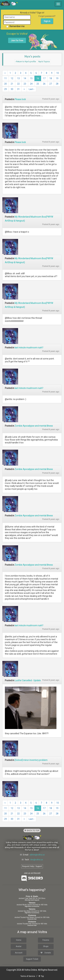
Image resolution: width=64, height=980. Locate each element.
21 (12, 84)
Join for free (17, 41)
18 (51, 78)
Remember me (15, 26)
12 (12, 78)
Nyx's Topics (44, 62)
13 (18, 78)
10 (58, 73)
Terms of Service (28, 976)
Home (19, 940)
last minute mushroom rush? (29, 348)
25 (38, 84)
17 (44, 78)
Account (19, 953)
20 (6, 84)
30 (12, 89)
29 (6, 89)
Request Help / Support (32, 866)
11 (6, 78)
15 (31, 78)
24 (31, 84)
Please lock (20, 99)
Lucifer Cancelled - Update (28, 680)
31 (18, 89)
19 (57, 78)
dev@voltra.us (37, 860)
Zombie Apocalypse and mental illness (34, 426)
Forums (46, 940)
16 (38, 78)
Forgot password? (47, 16)
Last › (31, 89)
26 (44, 84)
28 (57, 84)
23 (25, 84)
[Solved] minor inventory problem (31, 760)
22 (18, 84)
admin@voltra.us (37, 855)
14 (25, 78)
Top (41, 976)
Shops (46, 946)
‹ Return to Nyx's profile (25, 62)
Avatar (19, 946)
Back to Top (32, 831)
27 (51, 84)
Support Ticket (32, 959)
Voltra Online (9, 3)
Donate (46, 953)
